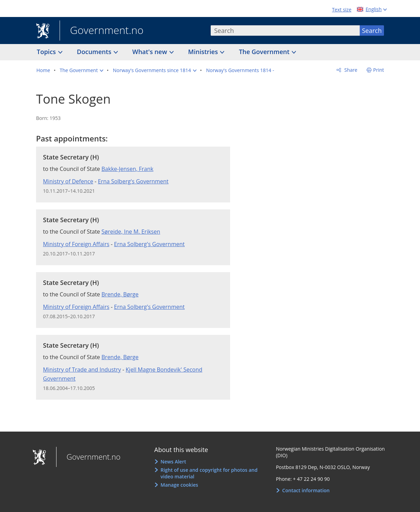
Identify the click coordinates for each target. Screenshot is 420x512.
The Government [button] (265, 52)
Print (379, 70)
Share (350, 70)
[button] (81, 70)
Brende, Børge (120, 294)
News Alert (173, 462)
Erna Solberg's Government (133, 181)
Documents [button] (95, 52)
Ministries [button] (204, 52)
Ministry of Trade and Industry (82, 370)
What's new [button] (151, 52)
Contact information (306, 490)
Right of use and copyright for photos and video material (209, 473)
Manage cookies (179, 485)
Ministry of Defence (68, 181)
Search (372, 31)
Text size (342, 10)
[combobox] (285, 31)
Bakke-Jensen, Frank (128, 169)
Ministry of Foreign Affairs (76, 244)
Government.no (102, 31)
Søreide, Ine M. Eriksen (131, 232)
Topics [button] (47, 52)
